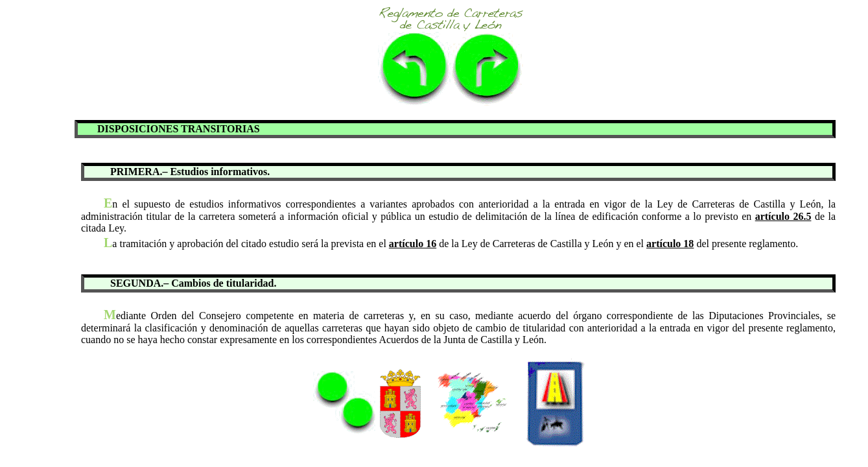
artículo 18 (670, 244)
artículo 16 (413, 244)
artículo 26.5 (783, 216)
